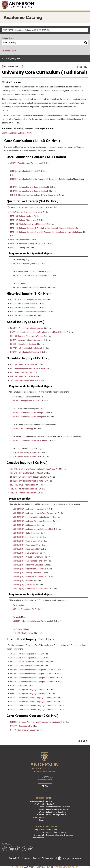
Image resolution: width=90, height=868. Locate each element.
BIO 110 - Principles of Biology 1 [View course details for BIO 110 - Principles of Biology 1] (26, 401)
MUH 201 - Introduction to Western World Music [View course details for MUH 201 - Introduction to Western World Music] (32, 621)
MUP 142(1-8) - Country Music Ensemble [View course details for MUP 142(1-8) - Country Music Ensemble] (29, 577)
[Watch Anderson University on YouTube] (11, 849)
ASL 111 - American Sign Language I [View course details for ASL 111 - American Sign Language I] (25, 654)
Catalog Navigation (12, 59)
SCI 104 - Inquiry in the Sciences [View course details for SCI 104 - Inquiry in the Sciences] (23, 380)
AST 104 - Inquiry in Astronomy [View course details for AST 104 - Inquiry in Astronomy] (23, 364)
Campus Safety (38, 817)
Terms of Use (51, 830)
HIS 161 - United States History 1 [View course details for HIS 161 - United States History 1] (24, 304)
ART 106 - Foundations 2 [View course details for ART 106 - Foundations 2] (23, 609)
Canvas (41, 809)
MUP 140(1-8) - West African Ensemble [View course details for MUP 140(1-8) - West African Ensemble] (29, 569)
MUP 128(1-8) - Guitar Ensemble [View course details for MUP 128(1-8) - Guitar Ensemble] (26, 533)
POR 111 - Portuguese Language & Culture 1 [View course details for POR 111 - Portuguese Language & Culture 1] (28, 690)
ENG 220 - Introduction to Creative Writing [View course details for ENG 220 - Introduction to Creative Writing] (27, 481)
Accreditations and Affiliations (58, 807)
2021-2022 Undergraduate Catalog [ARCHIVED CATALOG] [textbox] (26, 30)
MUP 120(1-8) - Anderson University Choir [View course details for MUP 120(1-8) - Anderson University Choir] (30, 509)
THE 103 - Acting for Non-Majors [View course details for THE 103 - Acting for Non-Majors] (24, 489)
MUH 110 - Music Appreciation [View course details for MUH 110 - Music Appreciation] (23, 485)
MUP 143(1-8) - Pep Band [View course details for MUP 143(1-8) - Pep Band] (23, 581)
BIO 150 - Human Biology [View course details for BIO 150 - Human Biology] (21, 372)
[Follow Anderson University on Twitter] (31, 849)
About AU (50, 804)
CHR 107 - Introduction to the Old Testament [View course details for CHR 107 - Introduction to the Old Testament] (28, 179)
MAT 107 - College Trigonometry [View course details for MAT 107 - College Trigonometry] (23, 220)
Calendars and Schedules (56, 812)
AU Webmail (39, 804)
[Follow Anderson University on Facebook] (18, 849)
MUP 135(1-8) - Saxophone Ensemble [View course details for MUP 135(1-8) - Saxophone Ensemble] (28, 561)
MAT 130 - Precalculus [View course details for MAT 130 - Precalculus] (19, 240)
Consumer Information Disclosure (59, 835)
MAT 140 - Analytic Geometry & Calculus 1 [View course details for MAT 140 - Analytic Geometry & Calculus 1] (28, 244)
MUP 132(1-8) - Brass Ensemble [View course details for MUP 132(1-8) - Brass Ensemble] (26, 549)
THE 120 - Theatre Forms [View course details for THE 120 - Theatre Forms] (23, 633)
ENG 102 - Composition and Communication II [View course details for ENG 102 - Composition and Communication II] (29, 191)
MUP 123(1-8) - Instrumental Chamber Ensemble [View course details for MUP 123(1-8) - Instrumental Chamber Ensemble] (32, 517)
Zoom (41, 820)
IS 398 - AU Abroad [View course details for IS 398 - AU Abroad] (18, 686)
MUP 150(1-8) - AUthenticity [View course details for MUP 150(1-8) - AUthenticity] (24, 585)
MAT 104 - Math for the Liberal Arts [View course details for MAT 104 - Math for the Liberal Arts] (26, 212)
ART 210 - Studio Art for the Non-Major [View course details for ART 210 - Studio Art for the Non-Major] (26, 473)
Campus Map (39, 830)
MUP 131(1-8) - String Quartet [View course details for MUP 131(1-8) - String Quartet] (25, 545)
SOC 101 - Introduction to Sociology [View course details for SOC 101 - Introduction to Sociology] (25, 352)
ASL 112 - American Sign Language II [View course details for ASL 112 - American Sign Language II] (26, 658)
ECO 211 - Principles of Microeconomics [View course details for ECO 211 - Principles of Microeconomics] (27, 328)
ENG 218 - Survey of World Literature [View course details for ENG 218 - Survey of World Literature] (25, 666)
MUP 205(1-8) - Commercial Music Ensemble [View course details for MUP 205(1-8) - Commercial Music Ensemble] (31, 589)
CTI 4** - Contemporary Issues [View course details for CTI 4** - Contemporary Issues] (23, 730)
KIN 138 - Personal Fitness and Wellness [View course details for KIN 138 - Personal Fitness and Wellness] (27, 336)
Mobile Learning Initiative (56, 815)
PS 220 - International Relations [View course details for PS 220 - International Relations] (23, 344)
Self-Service (39, 815)
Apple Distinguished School (57, 809)
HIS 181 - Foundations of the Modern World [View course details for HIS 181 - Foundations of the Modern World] (28, 312)
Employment (39, 835)
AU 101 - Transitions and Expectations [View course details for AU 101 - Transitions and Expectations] (26, 163)
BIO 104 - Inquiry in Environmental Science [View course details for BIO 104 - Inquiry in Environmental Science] (28, 368)
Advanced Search (9, 51)
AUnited (41, 807)
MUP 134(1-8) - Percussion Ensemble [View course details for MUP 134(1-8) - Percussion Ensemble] (28, 557)
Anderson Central (37, 801)
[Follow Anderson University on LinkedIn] (24, 849)
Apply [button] (45, 786)
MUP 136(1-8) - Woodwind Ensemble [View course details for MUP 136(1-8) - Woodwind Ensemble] (28, 565)
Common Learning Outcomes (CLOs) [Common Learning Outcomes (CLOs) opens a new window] (17, 133)
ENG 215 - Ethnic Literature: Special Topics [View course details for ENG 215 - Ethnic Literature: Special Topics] (28, 662)
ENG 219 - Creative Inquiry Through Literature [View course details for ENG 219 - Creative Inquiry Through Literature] (29, 477)
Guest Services (38, 838)
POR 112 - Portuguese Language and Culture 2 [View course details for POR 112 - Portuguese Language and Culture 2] (29, 694)
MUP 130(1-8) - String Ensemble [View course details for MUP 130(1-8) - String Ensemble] (26, 541)
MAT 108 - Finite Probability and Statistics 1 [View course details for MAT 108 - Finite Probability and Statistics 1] (28, 224)
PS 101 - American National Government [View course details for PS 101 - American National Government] (27, 340)
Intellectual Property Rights (57, 832)
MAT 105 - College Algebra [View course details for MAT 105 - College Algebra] (21, 216)
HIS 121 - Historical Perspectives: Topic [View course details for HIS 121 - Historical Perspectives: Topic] (26, 300)
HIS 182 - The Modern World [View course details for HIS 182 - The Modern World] (22, 316)
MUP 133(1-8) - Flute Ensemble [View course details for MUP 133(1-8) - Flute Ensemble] (25, 553)
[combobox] (45, 30)
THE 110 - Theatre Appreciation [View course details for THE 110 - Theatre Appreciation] (23, 493)
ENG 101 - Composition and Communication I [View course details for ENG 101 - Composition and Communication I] (29, 187)
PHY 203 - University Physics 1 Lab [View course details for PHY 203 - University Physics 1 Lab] (27, 456)
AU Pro (49, 801)
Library (41, 832)
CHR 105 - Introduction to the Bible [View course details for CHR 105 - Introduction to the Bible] (24, 171)
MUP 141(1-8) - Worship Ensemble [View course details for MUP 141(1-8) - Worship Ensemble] (27, 573)
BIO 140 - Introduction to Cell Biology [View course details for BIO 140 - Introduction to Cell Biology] (28, 413)
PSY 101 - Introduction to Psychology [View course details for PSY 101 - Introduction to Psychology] (26, 348)
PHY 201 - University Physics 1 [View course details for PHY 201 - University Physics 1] (25, 452)
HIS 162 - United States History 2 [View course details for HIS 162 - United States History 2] (24, 308)
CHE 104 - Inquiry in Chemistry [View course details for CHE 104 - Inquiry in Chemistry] (23, 376)
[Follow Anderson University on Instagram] (5, 849)
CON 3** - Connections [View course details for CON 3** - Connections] (20, 726)
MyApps (41, 812)
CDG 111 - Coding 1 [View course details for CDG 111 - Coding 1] (18, 248)
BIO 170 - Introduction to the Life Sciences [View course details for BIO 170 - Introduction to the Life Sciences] (30, 441)
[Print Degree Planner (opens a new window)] (78, 67)
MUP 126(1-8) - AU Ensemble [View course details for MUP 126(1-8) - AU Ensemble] (24, 525)
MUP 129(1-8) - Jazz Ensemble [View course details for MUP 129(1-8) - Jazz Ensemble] (25, 537)
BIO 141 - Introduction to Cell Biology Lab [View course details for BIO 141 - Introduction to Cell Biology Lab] (29, 417)
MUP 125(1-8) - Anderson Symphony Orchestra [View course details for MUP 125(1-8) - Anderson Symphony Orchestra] (32, 521)
